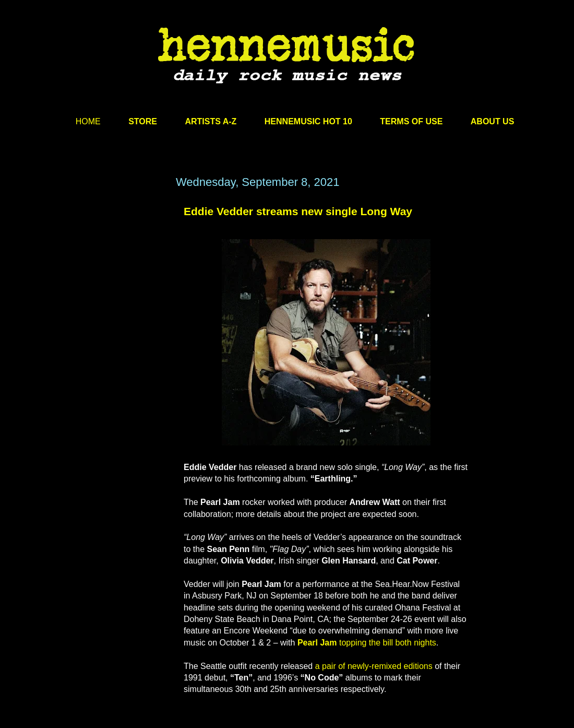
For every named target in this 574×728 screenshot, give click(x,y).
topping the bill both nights (386, 643)
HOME (88, 121)
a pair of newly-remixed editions (374, 666)
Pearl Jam (317, 643)
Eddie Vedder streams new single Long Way (298, 211)
